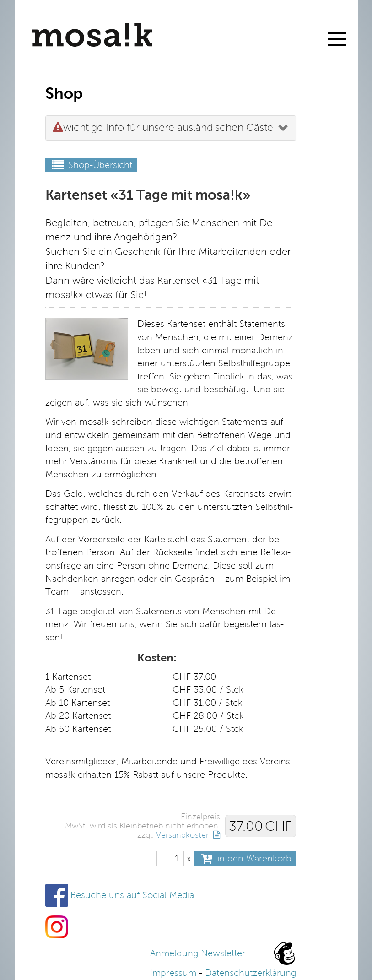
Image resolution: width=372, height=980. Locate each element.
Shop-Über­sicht (91, 165)
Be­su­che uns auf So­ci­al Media (132, 895)
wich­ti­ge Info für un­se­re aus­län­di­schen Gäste (163, 127)
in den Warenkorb (245, 858)
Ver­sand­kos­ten (183, 835)
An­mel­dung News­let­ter (198, 953)
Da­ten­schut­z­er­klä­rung (251, 973)
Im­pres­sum (173, 973)
